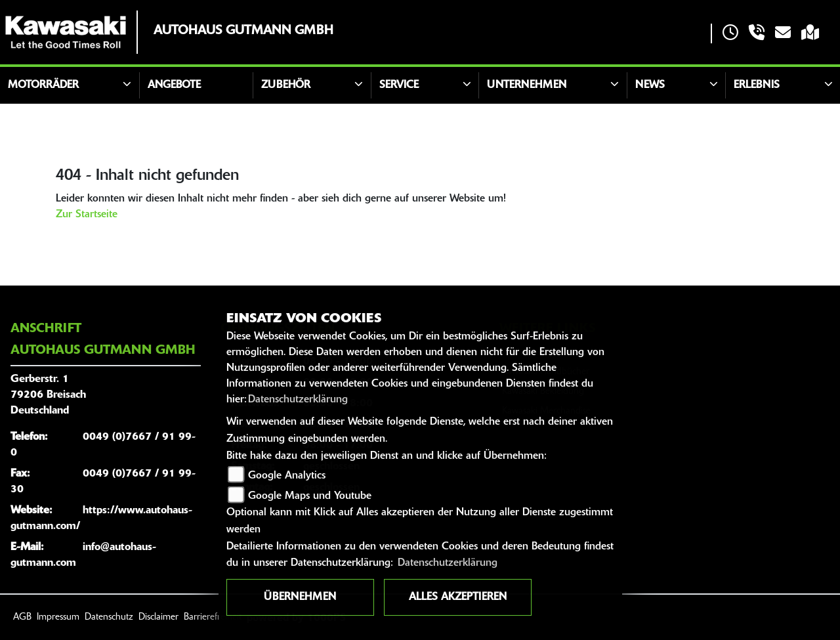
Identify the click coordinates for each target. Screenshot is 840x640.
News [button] (650, 85)
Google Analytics (287, 476)
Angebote (174, 85)
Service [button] (399, 85)
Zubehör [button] (286, 85)
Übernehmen (300, 597)
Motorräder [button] (43, 85)
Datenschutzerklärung (298, 400)
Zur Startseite (87, 215)
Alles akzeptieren (458, 597)
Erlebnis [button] (757, 85)
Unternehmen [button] (527, 85)
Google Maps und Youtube (310, 496)
